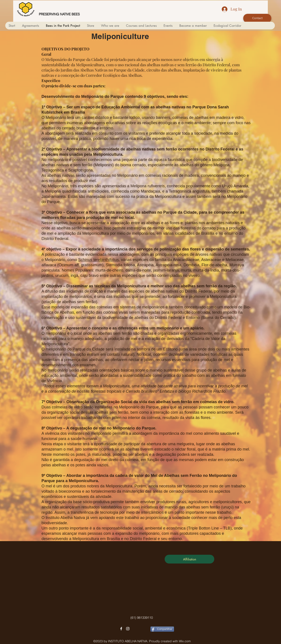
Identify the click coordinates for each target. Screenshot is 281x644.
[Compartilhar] (162, 629)
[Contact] (257, 18)
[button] (110, 26)
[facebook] (121, 629)
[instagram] (128, 629)
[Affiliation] (189, 559)
